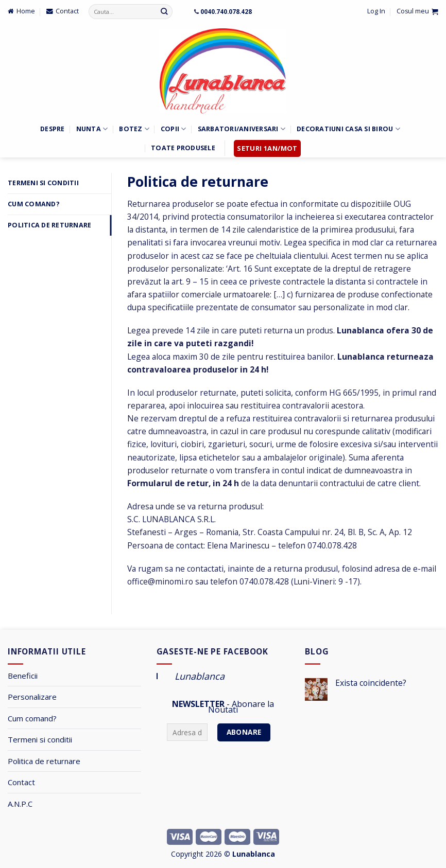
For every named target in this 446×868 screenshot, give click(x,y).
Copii (174, 129)
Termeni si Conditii (43, 183)
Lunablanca (200, 676)
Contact (21, 782)
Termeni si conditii (40, 739)
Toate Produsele (183, 148)
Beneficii (23, 676)
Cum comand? (34, 204)
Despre (53, 129)
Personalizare (32, 697)
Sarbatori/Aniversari (242, 129)
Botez (134, 129)
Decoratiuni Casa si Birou (348, 129)
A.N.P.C (20, 804)
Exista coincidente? (371, 683)
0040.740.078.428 (226, 11)
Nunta (92, 129)
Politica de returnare (49, 225)
